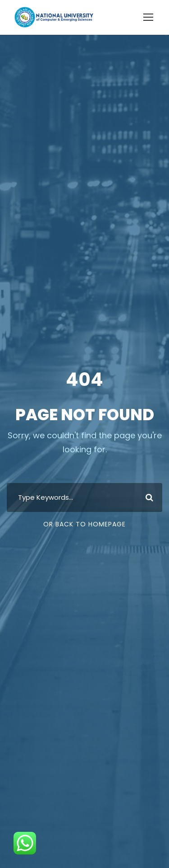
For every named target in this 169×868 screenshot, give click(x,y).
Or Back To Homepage (84, 524)
